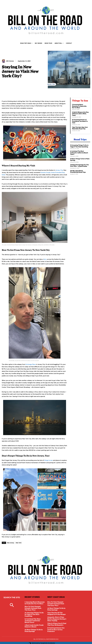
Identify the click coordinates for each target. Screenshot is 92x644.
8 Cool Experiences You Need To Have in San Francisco (56, 628)
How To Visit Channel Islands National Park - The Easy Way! (34, 608)
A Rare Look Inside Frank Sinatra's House (34, 623)
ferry (45, 259)
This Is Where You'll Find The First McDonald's (56, 623)
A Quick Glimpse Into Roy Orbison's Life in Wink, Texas (80, 112)
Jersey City (59, 170)
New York (19, 543)
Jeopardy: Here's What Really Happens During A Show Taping (56, 618)
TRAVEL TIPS (51, 84)
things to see (49, 460)
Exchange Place (31, 364)
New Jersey (11, 543)
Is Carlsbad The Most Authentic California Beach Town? (80, 149)
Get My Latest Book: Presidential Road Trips (77, 166)
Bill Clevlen (10, 61)
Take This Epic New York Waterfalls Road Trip (79, 125)
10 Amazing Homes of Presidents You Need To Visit (79, 119)
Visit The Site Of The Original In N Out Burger (56, 613)
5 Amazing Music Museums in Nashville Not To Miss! (80, 105)
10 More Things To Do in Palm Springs (79, 155)
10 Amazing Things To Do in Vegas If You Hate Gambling (79, 143)
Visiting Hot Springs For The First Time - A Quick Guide (79, 160)
